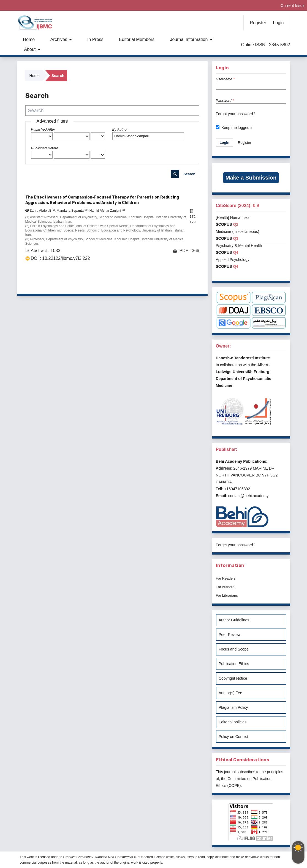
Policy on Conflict (233, 737)
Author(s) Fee (230, 693)
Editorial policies (233, 722)
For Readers (226, 578)
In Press (95, 39)
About (31, 49)
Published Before (45, 148)
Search (189, 174)
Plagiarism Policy (233, 707)
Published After (43, 129)
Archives (59, 39)
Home (29, 39)
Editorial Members (137, 39)
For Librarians (227, 595)
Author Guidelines (234, 620)
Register (258, 23)
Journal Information (189, 39)
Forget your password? (236, 545)
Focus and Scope (234, 649)
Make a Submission (251, 178)
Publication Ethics (234, 664)
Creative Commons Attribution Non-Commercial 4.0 (101, 857)
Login (278, 23)
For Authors (225, 587)
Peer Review (229, 635)
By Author (120, 129)
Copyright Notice (233, 678)
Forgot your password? (236, 114)
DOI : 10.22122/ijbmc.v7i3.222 (60, 258)
